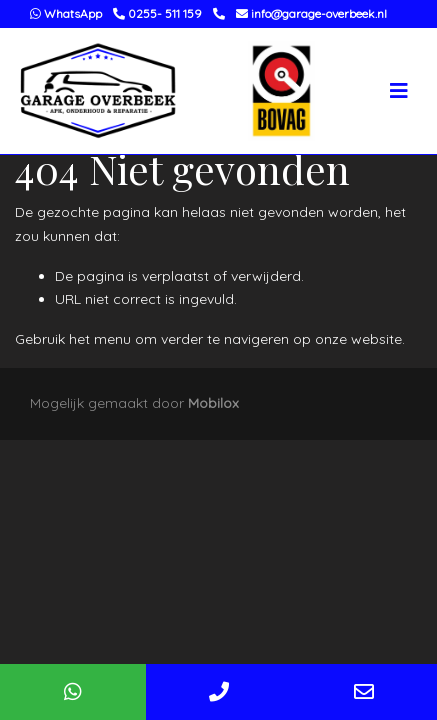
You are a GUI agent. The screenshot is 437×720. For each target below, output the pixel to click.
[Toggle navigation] (399, 91)
